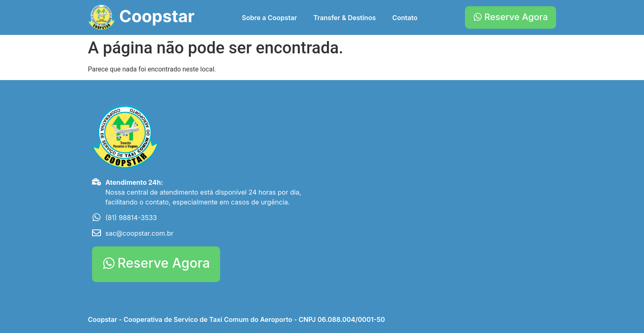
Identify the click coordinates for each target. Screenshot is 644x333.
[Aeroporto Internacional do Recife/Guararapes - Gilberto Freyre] (441, 166)
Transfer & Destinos (345, 18)
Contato (405, 18)
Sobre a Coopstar (269, 18)
